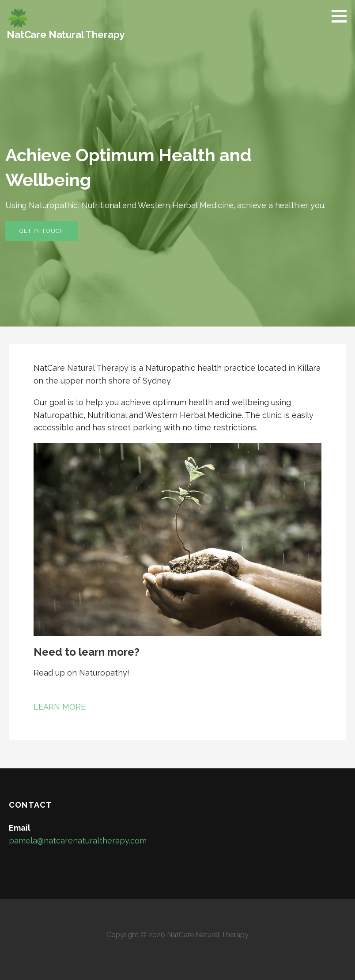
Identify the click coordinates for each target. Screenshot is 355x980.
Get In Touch (42, 231)
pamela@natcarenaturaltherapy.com (78, 841)
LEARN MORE (60, 707)
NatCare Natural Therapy (66, 34)
